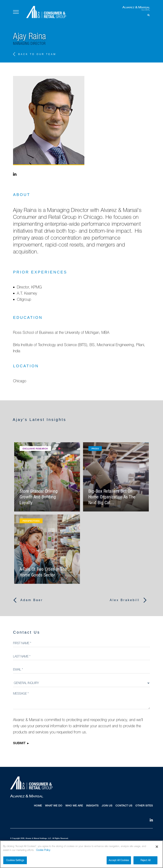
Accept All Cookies (119, 861)
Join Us (107, 806)
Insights (92, 806)
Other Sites (144, 806)
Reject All (145, 861)
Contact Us (124, 806)
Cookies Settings (15, 861)
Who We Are (74, 806)
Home (38, 806)
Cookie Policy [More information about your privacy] (43, 850)
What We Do (54, 806)
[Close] (157, 847)
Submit (19, 744)
